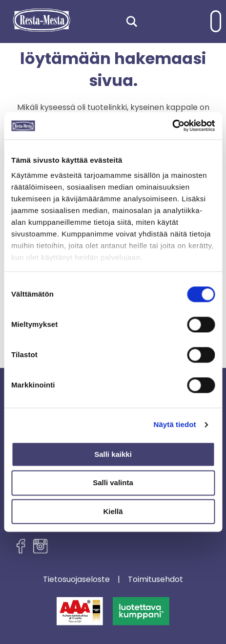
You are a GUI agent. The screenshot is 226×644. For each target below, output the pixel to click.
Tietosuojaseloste (76, 580)
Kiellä (113, 511)
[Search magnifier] (132, 21)
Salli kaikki (113, 454)
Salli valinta (113, 483)
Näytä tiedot (175, 424)
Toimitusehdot (155, 580)
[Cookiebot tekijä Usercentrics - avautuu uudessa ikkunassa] (172, 126)
